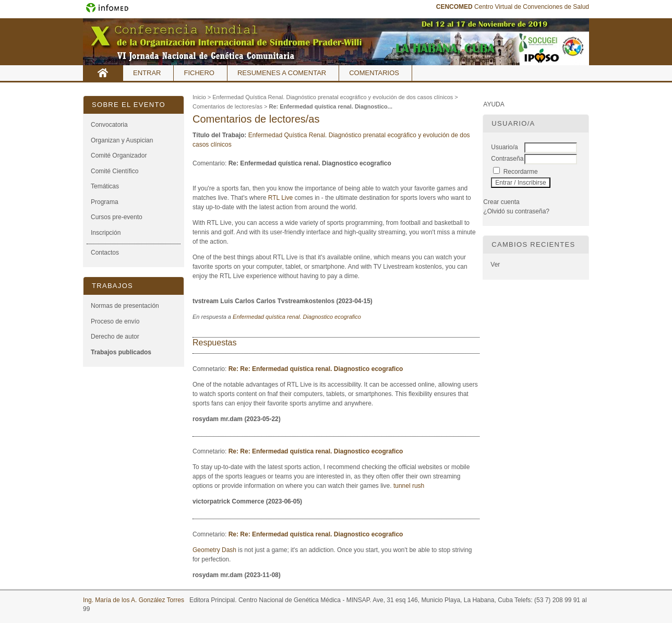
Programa (105, 202)
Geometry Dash (214, 550)
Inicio (103, 73)
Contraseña (507, 159)
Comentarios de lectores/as (227, 106)
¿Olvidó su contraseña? (516, 211)
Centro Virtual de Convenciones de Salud (513, 7)
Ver (495, 265)
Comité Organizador (119, 155)
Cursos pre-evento (117, 217)
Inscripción (106, 233)
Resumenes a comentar (282, 73)
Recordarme (521, 172)
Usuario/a (504, 147)
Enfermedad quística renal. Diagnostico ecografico (297, 317)
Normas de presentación (125, 306)
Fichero (199, 73)
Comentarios (374, 73)
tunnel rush (409, 486)
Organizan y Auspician (122, 140)
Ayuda (494, 104)
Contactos (105, 253)
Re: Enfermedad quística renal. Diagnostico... (331, 106)
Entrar (147, 73)
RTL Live (280, 198)
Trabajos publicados (121, 352)
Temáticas (105, 186)
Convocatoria (109, 125)
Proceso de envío (115, 321)
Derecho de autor (115, 337)
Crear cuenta (501, 202)
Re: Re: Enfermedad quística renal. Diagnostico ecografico (316, 369)
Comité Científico (115, 171)
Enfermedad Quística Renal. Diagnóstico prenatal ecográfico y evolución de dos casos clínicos (333, 97)
